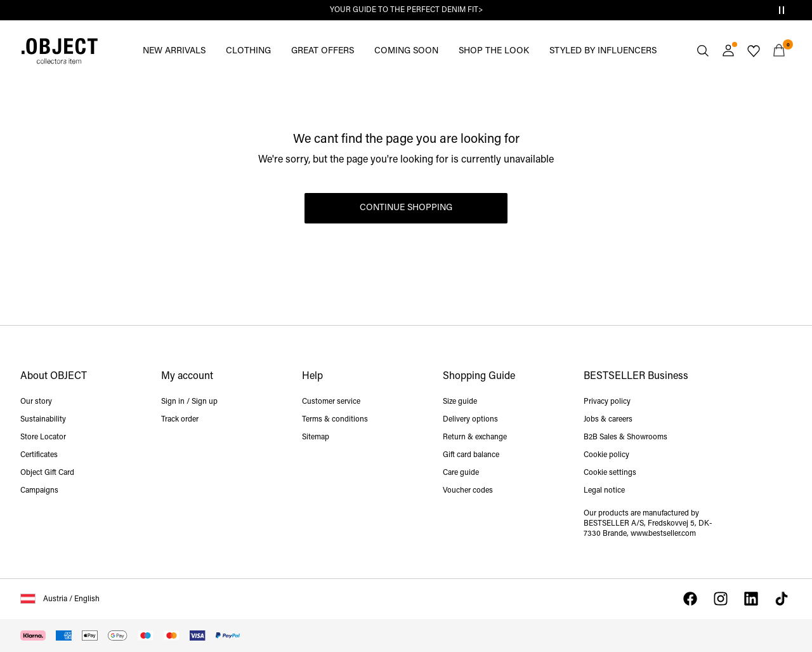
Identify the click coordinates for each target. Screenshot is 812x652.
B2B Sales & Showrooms (625, 437)
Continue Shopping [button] (406, 208)
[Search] (703, 51)
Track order (180, 420)
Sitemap (316, 437)
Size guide (460, 402)
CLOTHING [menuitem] (248, 51)
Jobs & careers (608, 420)
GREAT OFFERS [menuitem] (323, 51)
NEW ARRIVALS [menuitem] (174, 51)
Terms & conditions (335, 420)
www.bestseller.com (663, 534)
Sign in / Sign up (189, 402)
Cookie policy (606, 455)
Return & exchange (475, 437)
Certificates (39, 455)
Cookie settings (610, 473)
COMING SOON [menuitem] (406, 51)
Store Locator (43, 437)
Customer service (331, 402)
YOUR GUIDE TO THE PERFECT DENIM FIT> (406, 10)
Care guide (461, 473)
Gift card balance (471, 455)
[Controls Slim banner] (782, 10)
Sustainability (43, 420)
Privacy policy (607, 402)
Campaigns (39, 491)
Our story (36, 402)
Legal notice (604, 491)
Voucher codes (468, 491)
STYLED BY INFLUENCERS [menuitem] (603, 51)
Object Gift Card (47, 473)
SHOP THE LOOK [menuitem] (494, 51)
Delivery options (470, 420)
